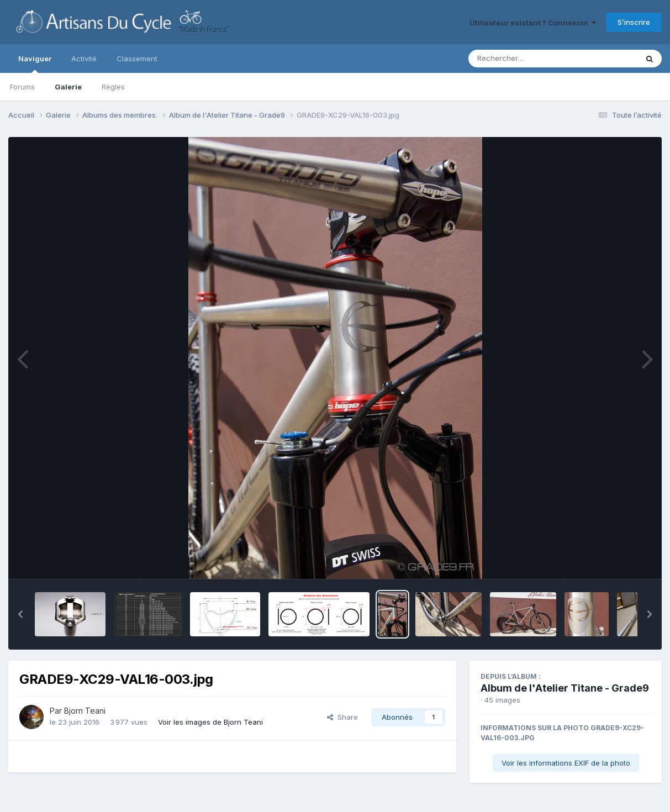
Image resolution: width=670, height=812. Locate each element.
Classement (137, 59)
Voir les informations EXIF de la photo (566, 763)
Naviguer (35, 64)
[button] (20, 614)
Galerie (68, 87)
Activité (84, 59)
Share (342, 717)
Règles (113, 87)
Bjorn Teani (85, 711)
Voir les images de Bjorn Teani (210, 722)
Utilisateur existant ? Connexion (533, 23)
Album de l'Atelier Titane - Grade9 (565, 688)
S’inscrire (634, 22)
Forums (22, 87)
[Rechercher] (521, 59)
